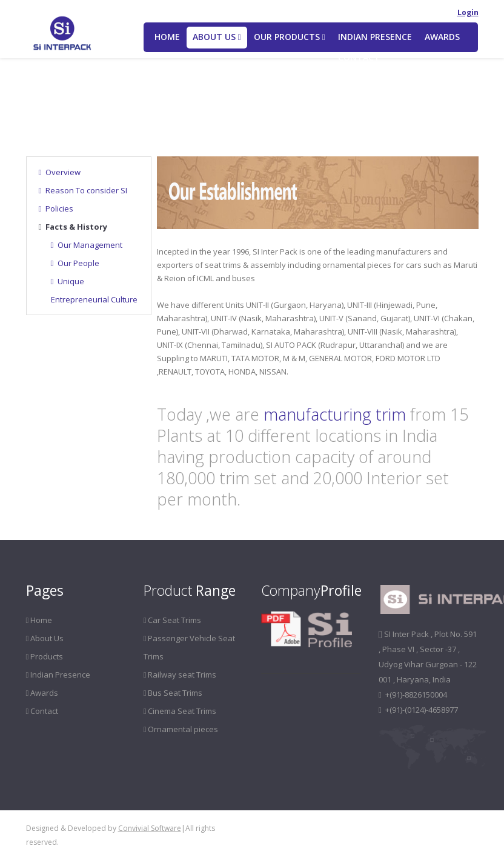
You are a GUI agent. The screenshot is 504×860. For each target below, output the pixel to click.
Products (45, 656)
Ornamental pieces (181, 729)
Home (167, 37)
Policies (56, 208)
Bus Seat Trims (173, 693)
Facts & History (73, 227)
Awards (442, 37)
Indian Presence (375, 37)
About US (217, 37)
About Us (74, 108)
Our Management (87, 245)
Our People (75, 263)
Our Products (290, 37)
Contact (359, 57)
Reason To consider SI (83, 190)
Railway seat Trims (180, 675)
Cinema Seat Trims (180, 711)
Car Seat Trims (173, 620)
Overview (60, 172)
